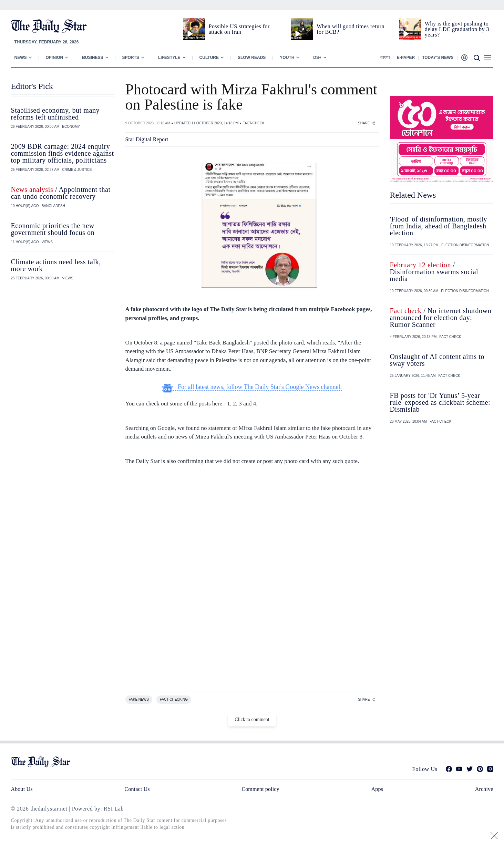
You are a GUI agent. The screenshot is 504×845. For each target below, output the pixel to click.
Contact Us (137, 789)
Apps (377, 789)
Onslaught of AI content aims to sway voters (437, 360)
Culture (209, 58)
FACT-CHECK (253, 123)
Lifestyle (169, 58)
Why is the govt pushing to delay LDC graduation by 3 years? (457, 29)
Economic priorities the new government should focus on (53, 229)
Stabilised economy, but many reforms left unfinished (55, 114)
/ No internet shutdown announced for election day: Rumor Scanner (441, 318)
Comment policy (260, 789)
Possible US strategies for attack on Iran (239, 29)
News (21, 58)
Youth (287, 58)
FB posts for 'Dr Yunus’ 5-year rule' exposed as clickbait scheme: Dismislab (440, 402)
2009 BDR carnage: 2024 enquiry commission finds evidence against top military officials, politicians (63, 153)
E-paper (406, 58)
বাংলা (385, 58)
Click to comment (252, 719)
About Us (22, 789)
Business (92, 58)
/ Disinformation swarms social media (434, 272)
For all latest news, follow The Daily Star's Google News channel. (252, 387)
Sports (131, 58)
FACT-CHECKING (174, 699)
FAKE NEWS (139, 699)
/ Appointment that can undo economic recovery (61, 193)
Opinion (55, 58)
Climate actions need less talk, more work (56, 265)
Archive (484, 789)
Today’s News (438, 58)
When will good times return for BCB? (351, 29)
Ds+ (317, 58)
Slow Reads (252, 58)
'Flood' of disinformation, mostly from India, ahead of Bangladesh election (439, 226)
